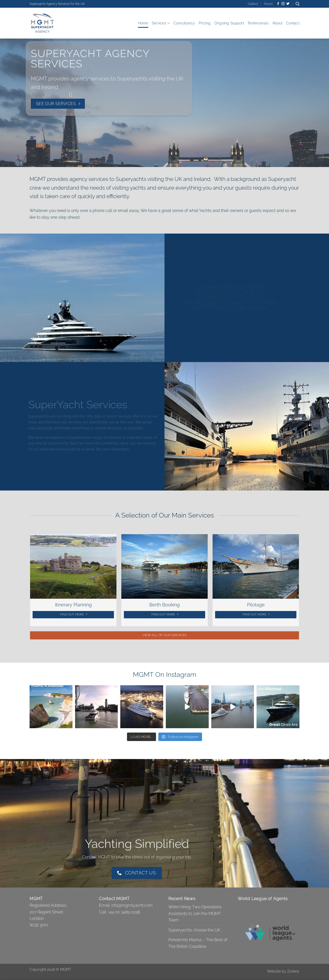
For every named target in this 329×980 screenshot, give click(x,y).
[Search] (298, 4)
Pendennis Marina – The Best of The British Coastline (198, 943)
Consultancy (184, 23)
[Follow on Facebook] (278, 4)
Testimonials (258, 23)
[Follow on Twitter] (288, 4)
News (268, 4)
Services (161, 23)
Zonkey (293, 971)
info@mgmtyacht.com (132, 905)
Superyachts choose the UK (194, 930)
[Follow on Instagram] (283, 4)
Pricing (205, 23)
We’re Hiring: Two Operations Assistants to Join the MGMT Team (195, 913)
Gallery (253, 4)
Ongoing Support (229, 23)
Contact (293, 23)
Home (143, 23)
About (277, 23)
